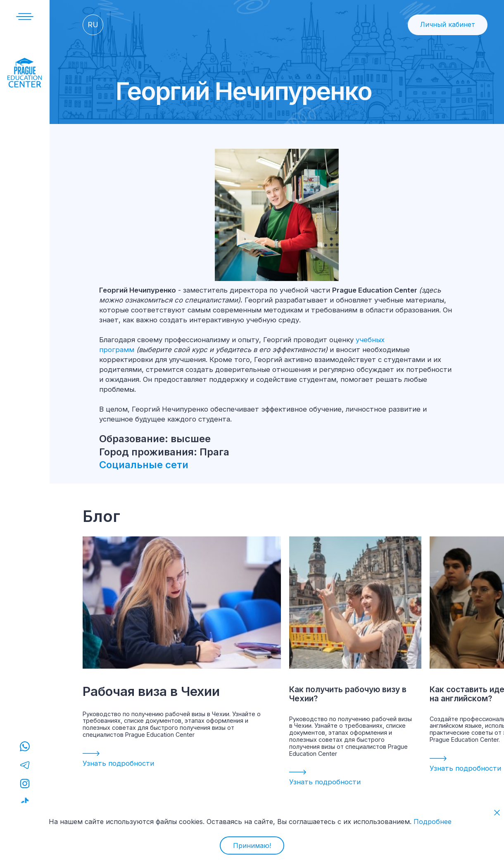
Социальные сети (145, 465)
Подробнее (433, 822)
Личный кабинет (448, 24)
